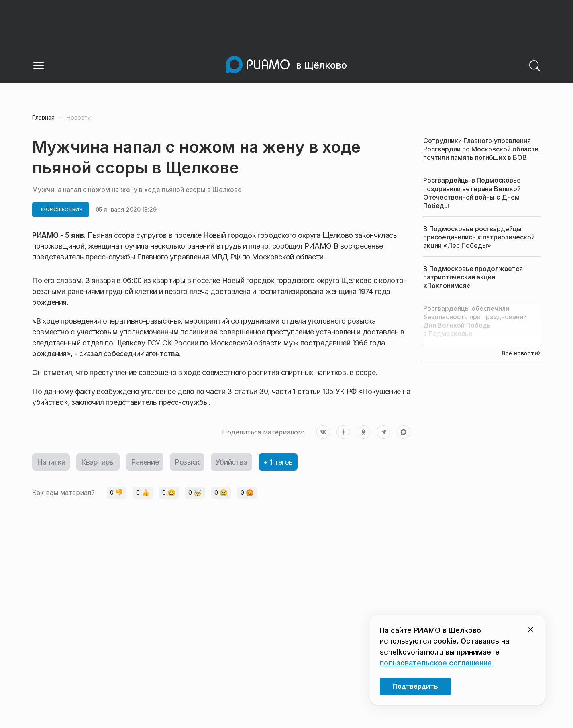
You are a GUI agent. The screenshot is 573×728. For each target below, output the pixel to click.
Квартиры (98, 462)
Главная (43, 118)
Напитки (51, 462)
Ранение (145, 462)
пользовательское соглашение (436, 663)
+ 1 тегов (278, 462)
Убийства (231, 462)
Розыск (187, 462)
